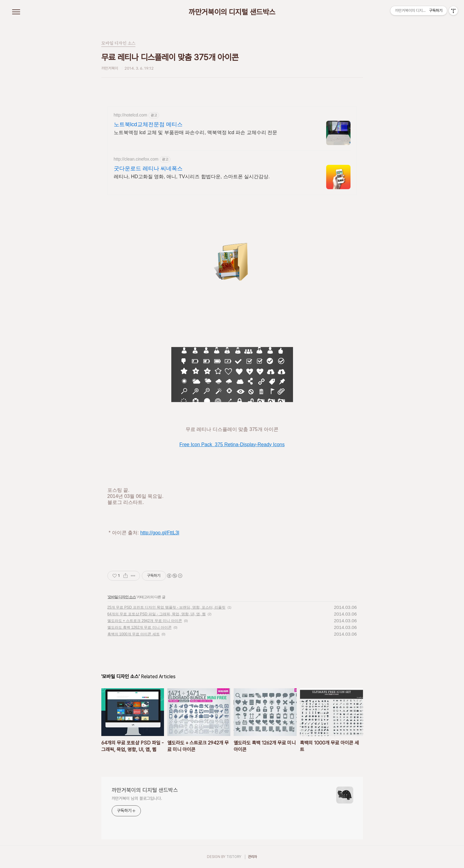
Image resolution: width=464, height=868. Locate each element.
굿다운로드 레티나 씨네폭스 (148, 168)
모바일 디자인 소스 (122, 597)
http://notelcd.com (131, 115)
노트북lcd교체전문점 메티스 (148, 124)
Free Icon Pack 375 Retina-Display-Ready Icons (232, 444)
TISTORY (234, 857)
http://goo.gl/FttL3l (160, 533)
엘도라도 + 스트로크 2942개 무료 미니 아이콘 (145, 621)
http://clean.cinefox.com (136, 159)
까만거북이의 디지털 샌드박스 (232, 12)
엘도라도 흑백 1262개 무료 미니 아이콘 (140, 627)
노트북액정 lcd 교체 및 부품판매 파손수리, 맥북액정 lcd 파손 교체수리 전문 (196, 132)
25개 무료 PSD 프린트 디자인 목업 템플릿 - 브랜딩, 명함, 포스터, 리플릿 (167, 607)
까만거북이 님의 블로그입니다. (137, 798)
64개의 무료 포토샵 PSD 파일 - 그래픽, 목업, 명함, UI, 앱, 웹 (157, 614)
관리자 (253, 857)
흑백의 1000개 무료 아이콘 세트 (134, 634)
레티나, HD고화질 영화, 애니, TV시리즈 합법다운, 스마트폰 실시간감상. (192, 177)
